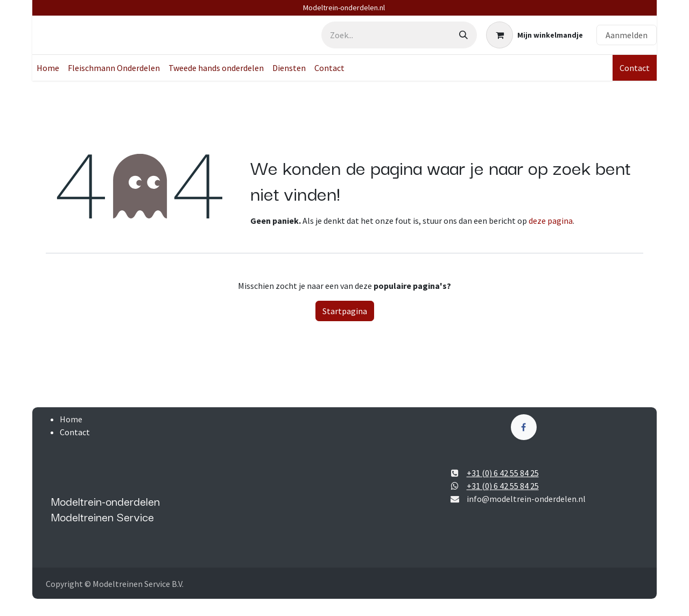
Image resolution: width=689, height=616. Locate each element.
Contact (635, 68)
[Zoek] (463, 35)
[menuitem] (48, 68)
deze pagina (551, 221)
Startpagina (345, 311)
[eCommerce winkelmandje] (535, 35)
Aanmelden (627, 35)
